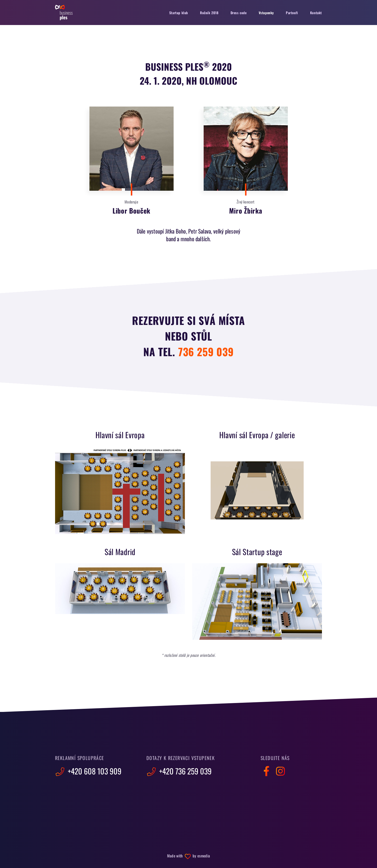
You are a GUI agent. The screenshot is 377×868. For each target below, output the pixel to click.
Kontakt (316, 13)
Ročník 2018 (209, 13)
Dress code (239, 13)
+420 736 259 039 (179, 771)
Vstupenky (266, 13)
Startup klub (179, 13)
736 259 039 (206, 351)
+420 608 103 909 (88, 771)
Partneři (292, 13)
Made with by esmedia (188, 856)
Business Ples (64, 13)
